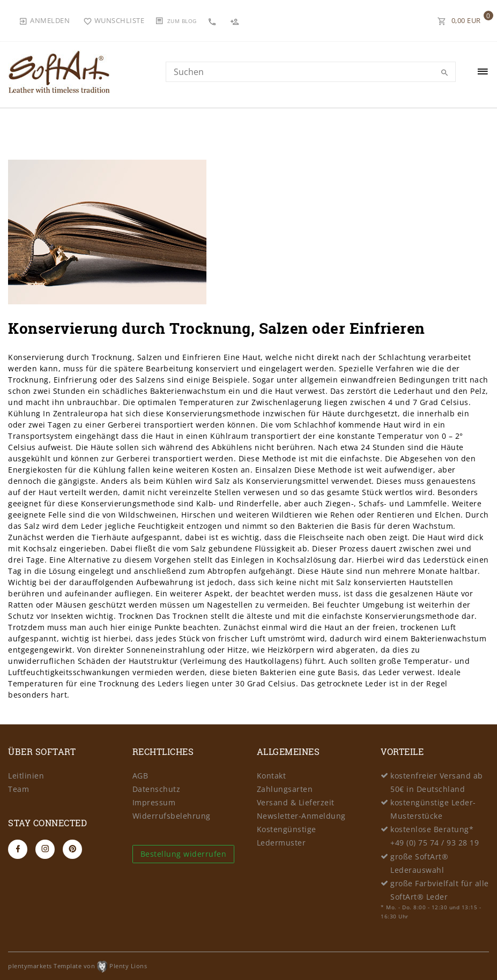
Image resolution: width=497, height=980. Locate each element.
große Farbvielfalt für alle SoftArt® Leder (440, 890)
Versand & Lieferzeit (296, 802)
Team (18, 789)
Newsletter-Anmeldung (301, 816)
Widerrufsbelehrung (172, 816)
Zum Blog (182, 21)
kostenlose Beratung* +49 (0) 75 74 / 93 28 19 (435, 836)
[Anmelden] (44, 20)
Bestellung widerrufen (184, 854)
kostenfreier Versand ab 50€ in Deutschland (437, 782)
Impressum (154, 802)
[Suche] (445, 73)
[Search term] (311, 72)
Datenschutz (157, 789)
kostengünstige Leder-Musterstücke (433, 809)
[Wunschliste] (114, 20)
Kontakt (272, 776)
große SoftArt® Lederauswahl (419, 863)
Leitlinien (26, 776)
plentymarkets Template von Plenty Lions (77, 966)
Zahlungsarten (285, 789)
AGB (140, 776)
